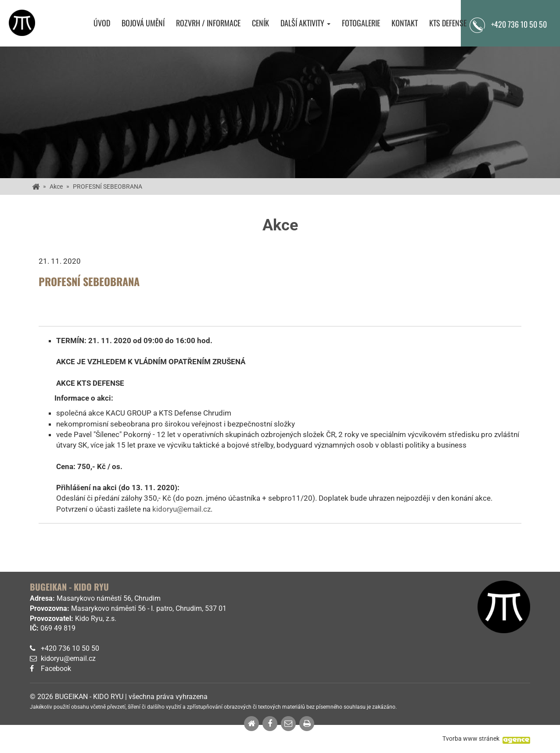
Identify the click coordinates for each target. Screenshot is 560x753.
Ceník (260, 23)
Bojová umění (143, 23)
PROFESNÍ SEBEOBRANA (108, 186)
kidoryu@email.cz (181, 509)
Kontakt (405, 23)
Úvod (102, 23)
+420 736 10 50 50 (70, 648)
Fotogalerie (361, 23)
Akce (56, 186)
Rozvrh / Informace (208, 23)
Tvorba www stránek (471, 739)
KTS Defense (448, 23)
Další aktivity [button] (305, 23)
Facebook (56, 669)
